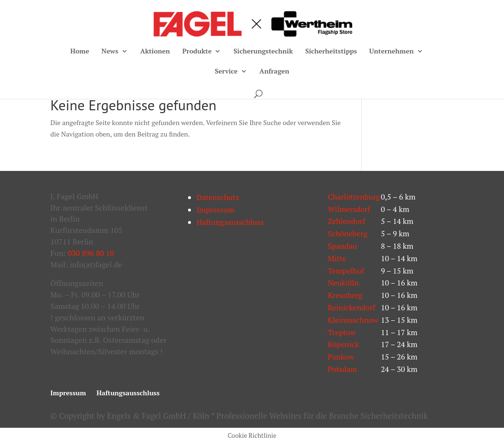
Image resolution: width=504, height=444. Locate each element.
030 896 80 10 (91, 253)
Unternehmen (392, 52)
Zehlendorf (347, 221)
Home (80, 52)
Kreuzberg (345, 295)
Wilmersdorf (349, 209)
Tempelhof (346, 271)
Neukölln (343, 283)
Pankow (341, 357)
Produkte (197, 52)
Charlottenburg (354, 197)
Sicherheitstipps (331, 52)
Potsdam (342, 369)
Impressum (216, 210)
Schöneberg (348, 233)
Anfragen (274, 72)
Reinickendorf (352, 307)
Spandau (342, 246)
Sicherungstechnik (263, 52)
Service (226, 72)
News (110, 52)
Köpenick (344, 344)
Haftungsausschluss (230, 222)
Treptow (342, 332)
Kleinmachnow (353, 320)
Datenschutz (218, 197)
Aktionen (155, 52)
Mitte (337, 258)
